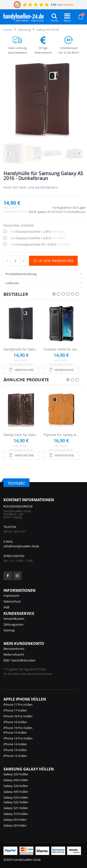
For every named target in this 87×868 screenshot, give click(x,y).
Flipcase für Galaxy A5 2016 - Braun (61, 435)
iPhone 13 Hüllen (15, 750)
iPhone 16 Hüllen (15, 722)
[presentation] (43, 274)
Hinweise (68, 5)
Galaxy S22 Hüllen (16, 802)
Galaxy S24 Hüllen (16, 786)
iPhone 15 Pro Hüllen (18, 728)
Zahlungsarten (13, 624)
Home (8, 30)
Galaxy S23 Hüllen (16, 797)
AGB (6, 607)
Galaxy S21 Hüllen (16, 808)
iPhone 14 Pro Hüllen (18, 738)
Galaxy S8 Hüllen (15, 825)
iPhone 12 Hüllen (15, 756)
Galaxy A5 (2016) (48, 30)
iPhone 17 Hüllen (15, 710)
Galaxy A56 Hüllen (16, 780)
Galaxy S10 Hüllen (16, 814)
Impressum (11, 596)
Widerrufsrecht (14, 654)
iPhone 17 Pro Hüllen (18, 705)
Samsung (24, 30)
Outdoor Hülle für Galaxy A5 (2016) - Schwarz (61, 349)
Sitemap (9, 630)
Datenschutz (12, 601)
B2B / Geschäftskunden (19, 660)
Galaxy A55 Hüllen (16, 792)
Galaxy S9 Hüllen (15, 820)
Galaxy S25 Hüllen (16, 774)
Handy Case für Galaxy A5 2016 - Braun (21, 435)
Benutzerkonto (14, 649)
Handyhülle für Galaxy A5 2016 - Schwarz (21, 349)
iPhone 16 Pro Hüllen (18, 716)
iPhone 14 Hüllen (15, 744)
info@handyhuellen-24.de (21, 546)
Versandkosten (14, 619)
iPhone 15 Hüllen (15, 732)
